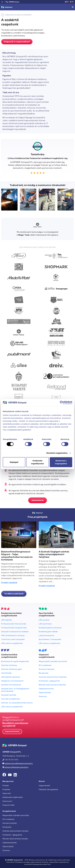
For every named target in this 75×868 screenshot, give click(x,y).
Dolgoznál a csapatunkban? (17, 42)
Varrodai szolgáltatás (11, 699)
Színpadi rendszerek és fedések (15, 632)
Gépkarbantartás (46, 689)
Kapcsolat (7, 793)
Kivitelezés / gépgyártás (49, 681)
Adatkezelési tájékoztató (13, 797)
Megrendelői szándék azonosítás (53, 661)
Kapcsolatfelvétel (12, 731)
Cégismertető (44, 786)
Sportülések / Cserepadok (50, 639)
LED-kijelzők (6, 620)
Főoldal (6, 786)
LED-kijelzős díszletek (11, 677)
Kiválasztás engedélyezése (37, 462)
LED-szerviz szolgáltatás (12, 643)
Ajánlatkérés (38, 500)
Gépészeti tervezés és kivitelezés (18, 15)
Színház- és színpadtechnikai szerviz (17, 703)
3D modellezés (45, 665)
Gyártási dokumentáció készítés (53, 677)
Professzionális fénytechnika (14, 624)
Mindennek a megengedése (61, 462)
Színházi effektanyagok (11, 669)
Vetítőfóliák (6, 673)
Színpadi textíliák (9, 695)
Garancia (43, 697)
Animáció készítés (47, 669)
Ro (72, 2)
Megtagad (14, 462)
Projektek (6, 790)
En (67, 2)
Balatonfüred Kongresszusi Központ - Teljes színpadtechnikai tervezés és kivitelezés (17, 556)
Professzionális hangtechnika (14, 628)
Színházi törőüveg (9, 665)
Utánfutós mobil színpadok (13, 639)
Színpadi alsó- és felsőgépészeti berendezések (15, 690)
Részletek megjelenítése (57, 453)
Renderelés (44, 673)
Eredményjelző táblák (48, 632)
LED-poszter (44, 620)
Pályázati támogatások (48, 790)
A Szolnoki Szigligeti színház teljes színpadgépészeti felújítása (54, 554)
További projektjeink (14, 594)
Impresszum (7, 801)
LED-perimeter (45, 624)
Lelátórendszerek (46, 636)
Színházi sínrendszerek (11, 685)
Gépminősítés (45, 693)
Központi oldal (8, 805)
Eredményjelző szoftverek (50, 628)
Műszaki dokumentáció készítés (52, 685)
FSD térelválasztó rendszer (13, 636)
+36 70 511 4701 (11, 760)
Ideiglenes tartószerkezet (12, 681)
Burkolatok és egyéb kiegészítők (15, 661)
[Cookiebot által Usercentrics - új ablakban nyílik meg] (62, 403)
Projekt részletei (9, 583)
